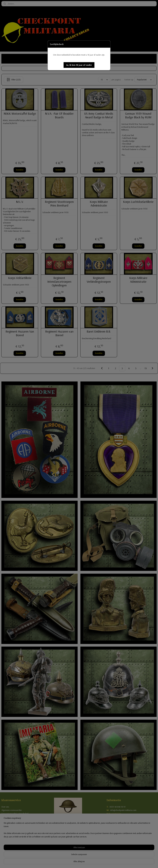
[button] (79, 65)
